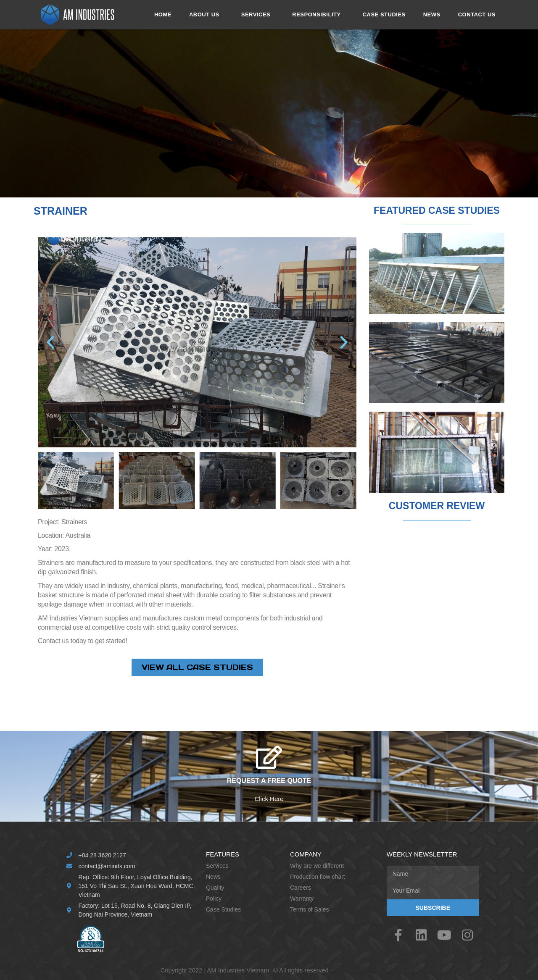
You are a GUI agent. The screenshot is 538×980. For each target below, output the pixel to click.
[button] (50, 342)
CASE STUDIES (384, 14)
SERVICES (258, 15)
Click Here (269, 799)
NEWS (432, 14)
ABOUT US (206, 15)
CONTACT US (477, 14)
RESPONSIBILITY (318, 15)
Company (306, 854)
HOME (163, 14)
